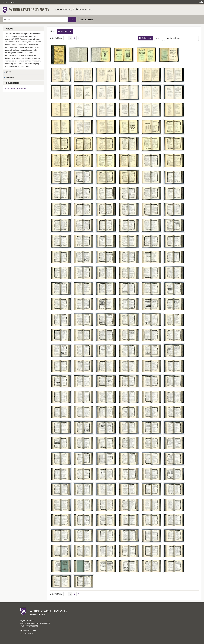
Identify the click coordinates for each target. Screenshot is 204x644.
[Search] (35, 19)
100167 (65, 32)
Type (9, 72)
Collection (12, 83)
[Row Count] (158, 38)
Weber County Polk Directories (73, 9)
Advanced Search (86, 19)
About (9, 29)
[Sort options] (181, 38)
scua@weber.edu (28, 631)
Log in (200, 2)
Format (10, 78)
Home (5, 2)
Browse (13, 2)
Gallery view (146, 38)
